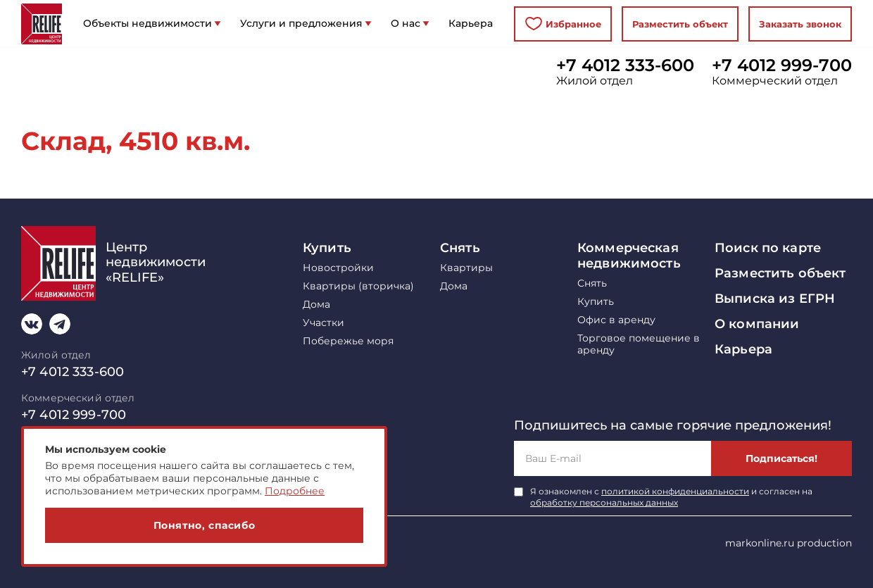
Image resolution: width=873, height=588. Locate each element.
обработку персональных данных (604, 502)
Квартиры (466, 268)
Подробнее (295, 491)
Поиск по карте (768, 248)
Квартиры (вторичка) (358, 286)
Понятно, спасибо (205, 525)
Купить (327, 248)
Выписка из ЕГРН (775, 299)
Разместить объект (680, 24)
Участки (324, 323)
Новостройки (338, 268)
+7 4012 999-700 (782, 65)
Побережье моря (348, 341)
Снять (460, 248)
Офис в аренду (616, 320)
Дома (316, 305)
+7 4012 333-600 (625, 65)
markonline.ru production (789, 543)
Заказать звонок (800, 24)
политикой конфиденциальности (675, 491)
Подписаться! (781, 458)
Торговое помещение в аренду (639, 344)
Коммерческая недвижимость (629, 256)
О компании (757, 324)
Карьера (743, 349)
